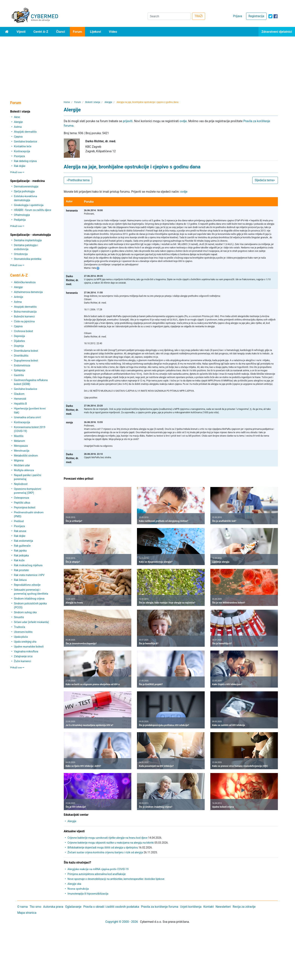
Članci (60, 32)
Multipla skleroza (24, 470)
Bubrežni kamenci (24, 317)
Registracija (256, 16)
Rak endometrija (23, 541)
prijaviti (128, 121)
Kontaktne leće (23, 146)
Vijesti (21, 32)
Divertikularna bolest (26, 351)
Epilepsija (20, 370)
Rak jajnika (20, 551)
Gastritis (19, 375)
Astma (18, 127)
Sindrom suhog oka (25, 612)
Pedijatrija (20, 220)
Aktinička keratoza (25, 282)
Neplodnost (21, 484)
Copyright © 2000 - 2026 (122, 922)
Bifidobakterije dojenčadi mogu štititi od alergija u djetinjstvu (103, 848)
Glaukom (19, 394)
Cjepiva (18, 137)
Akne (17, 117)
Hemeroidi (20, 399)
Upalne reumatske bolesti (29, 647)
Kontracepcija (22, 151)
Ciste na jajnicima (24, 321)
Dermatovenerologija (26, 186)
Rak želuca (20, 580)
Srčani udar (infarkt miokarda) (31, 622)
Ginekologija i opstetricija (29, 205)
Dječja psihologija (24, 191)
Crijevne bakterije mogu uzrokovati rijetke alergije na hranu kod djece (108, 838)
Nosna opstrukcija (78, 889)
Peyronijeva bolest (25, 507)
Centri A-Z (41, 32)
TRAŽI (199, 16)
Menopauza (21, 446)
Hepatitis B (20, 404)
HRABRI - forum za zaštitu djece (33, 210)
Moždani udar (22, 465)
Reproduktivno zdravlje (27, 585)
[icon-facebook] (276, 16)
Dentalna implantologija (28, 240)
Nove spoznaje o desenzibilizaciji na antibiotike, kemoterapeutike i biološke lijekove (116, 879)
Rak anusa (20, 531)
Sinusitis (19, 617)
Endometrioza (22, 365)
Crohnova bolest (23, 331)
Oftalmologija (22, 215)
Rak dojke (20, 166)
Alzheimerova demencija (28, 292)
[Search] (169, 16)
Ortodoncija (21, 254)
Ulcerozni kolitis (23, 632)
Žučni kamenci (22, 661)
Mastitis (19, 436)
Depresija (19, 336)
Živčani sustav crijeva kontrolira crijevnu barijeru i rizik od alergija (105, 852)
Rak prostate (21, 570)
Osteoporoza (21, 498)
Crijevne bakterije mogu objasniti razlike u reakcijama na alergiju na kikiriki (111, 843)
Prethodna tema (78, 180)
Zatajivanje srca (23, 656)
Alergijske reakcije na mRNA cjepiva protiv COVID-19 (98, 869)
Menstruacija (22, 451)
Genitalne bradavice (25, 142)
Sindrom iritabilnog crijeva (29, 599)
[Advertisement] (147, 65)
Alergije (18, 122)
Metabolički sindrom (26, 456)
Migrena (19, 460)
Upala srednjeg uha (25, 642)
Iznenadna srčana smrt (27, 417)
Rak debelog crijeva (25, 161)
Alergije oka (74, 884)
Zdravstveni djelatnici (277, 32)
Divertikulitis (21, 356)
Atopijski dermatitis (25, 132)
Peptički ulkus (22, 503)
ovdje (183, 121)
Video (113, 32)
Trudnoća (19, 627)
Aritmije (18, 297)
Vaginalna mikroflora (26, 651)
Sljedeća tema (265, 180)
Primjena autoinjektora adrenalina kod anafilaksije (97, 874)
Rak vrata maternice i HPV (29, 575)
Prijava (237, 16)
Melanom (19, 441)
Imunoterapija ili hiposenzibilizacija (88, 894)
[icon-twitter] (270, 16)
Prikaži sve (17, 172)
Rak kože (19, 560)
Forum (77, 32)
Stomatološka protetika (28, 259)
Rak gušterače (22, 546)
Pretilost (19, 521)
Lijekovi (95, 32)
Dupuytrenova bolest (26, 361)
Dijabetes (19, 341)
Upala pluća (21, 637)
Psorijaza (19, 156)
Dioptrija (19, 346)
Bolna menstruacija (25, 312)
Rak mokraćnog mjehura (28, 565)
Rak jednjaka (21, 555)
